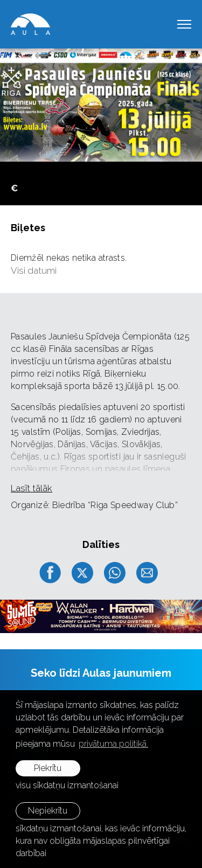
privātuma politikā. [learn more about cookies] (113, 744)
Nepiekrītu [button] (48, 811)
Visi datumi (34, 270)
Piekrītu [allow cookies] (48, 768)
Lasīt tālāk (32, 488)
